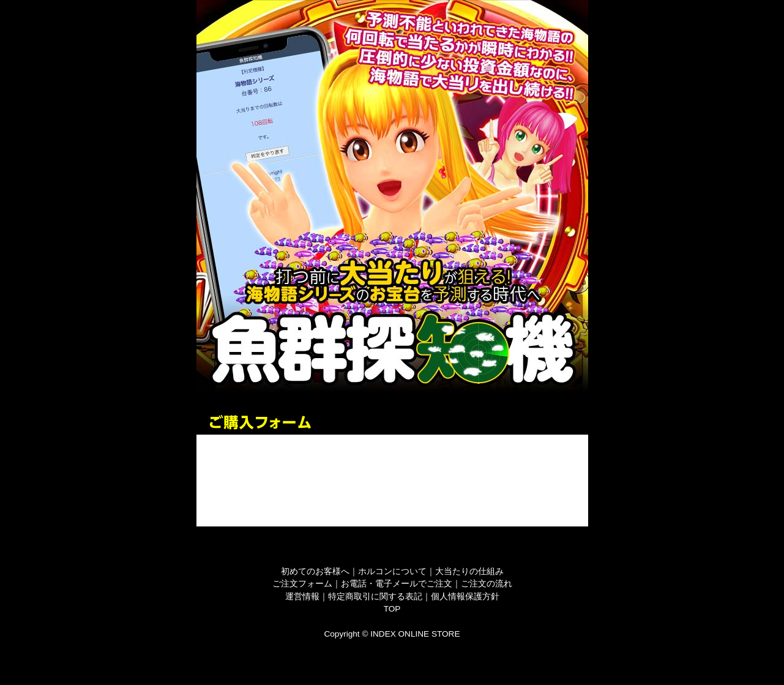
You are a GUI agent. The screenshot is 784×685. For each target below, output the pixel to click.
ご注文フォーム (302, 584)
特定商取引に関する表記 (375, 597)
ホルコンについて (392, 571)
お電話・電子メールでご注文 (397, 584)
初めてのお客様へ (315, 571)
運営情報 (302, 597)
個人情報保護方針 (465, 597)
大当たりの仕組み (469, 571)
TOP (392, 609)
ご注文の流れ (487, 584)
